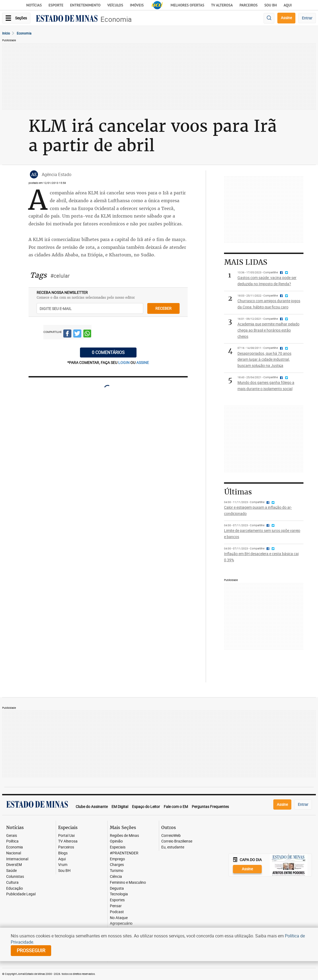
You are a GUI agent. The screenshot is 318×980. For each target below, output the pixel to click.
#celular (60, 276)
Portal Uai (66, 836)
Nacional (14, 853)
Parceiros (248, 5)
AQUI (288, 5)
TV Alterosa (222, 5)
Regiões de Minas (124, 836)
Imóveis (137, 5)
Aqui (62, 859)
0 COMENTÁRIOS (108, 352)
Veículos (115, 5)
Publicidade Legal (21, 894)
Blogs (63, 853)
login (124, 362)
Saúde (11, 871)
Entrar (307, 18)
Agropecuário (121, 924)
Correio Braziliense (177, 841)
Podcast (117, 912)
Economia (116, 19)
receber (163, 308)
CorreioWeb (171, 836)
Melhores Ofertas (188, 5)
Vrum (63, 865)
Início (6, 33)
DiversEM (14, 865)
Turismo (117, 871)
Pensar (116, 906)
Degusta (117, 888)
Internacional (17, 859)
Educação (15, 888)
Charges (117, 865)
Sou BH (271, 5)
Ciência (116, 877)
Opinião (116, 841)
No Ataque (119, 918)
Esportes (117, 900)
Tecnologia (119, 894)
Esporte (56, 5)
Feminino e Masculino (128, 883)
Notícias (34, 5)
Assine (286, 18)
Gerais (12, 836)
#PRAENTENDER (124, 853)
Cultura (12, 883)
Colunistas (15, 877)
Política (12, 841)
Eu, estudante (173, 847)
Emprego (117, 859)
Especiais (118, 847)
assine (143, 362)
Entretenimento (85, 5)
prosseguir (31, 950)
